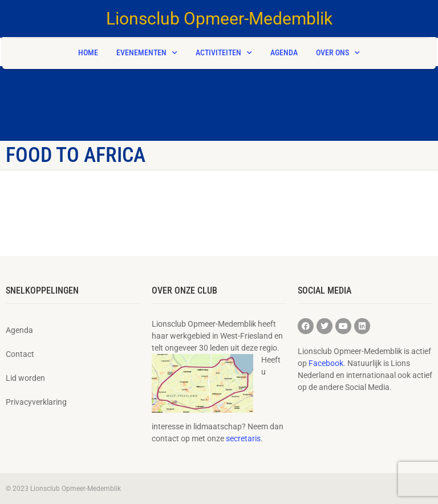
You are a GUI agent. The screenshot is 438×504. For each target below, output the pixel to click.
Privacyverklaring (36, 402)
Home (88, 52)
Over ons (338, 53)
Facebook (326, 363)
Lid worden (25, 378)
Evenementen (147, 53)
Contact (20, 354)
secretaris (243, 438)
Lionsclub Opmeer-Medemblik (219, 19)
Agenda (284, 52)
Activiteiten (224, 53)
